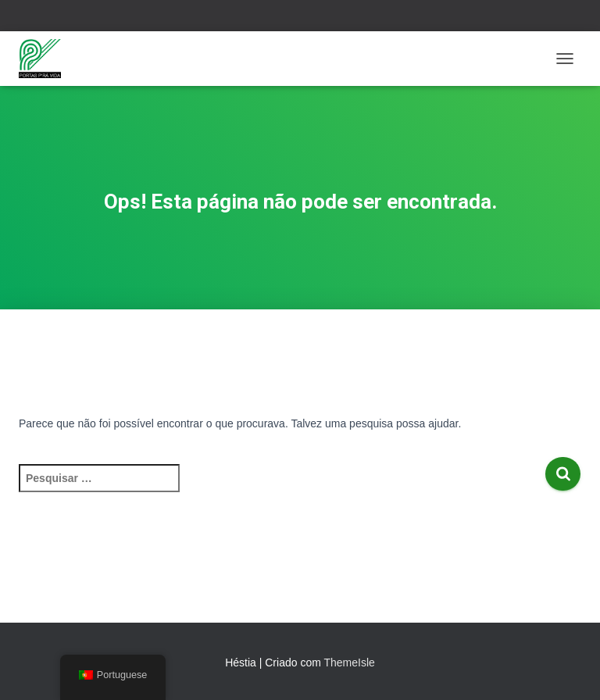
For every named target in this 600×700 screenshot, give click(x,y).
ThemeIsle (349, 662)
